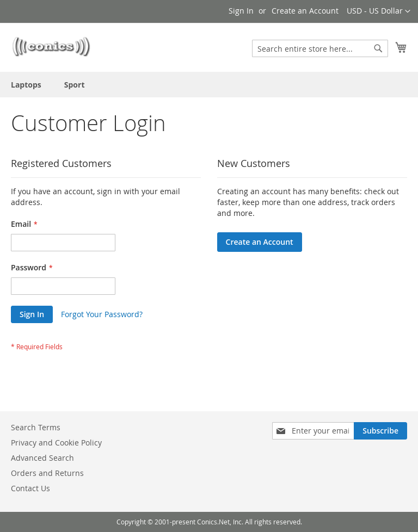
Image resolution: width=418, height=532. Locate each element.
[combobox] (320, 48)
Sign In (241, 11)
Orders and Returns (47, 473)
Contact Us (30, 488)
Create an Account (305, 11)
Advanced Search (42, 458)
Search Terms (36, 427)
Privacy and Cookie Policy (56, 443)
